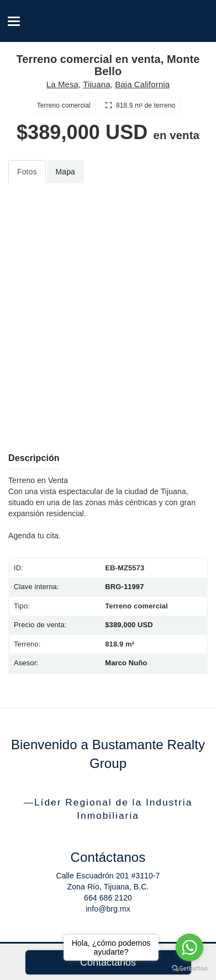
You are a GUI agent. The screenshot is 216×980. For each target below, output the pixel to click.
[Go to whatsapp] (189, 947)
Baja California (142, 84)
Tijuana (96, 84)
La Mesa (62, 84)
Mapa (65, 172)
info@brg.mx (108, 909)
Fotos (27, 172)
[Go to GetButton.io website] (189, 969)
